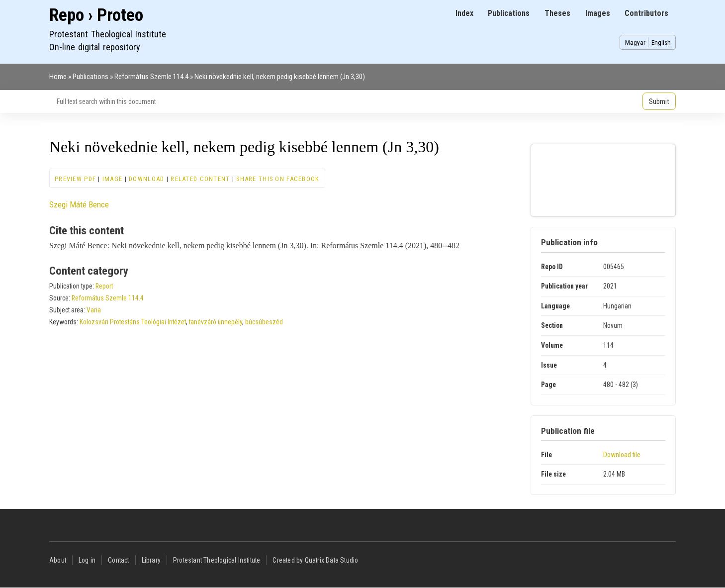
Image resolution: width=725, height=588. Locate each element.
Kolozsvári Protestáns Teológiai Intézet (133, 322)
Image (112, 179)
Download (146, 179)
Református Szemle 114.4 (151, 77)
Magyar (635, 42)
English (661, 42)
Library (151, 560)
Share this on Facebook (278, 179)
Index (464, 13)
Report (104, 286)
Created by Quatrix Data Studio (315, 560)
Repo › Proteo (96, 15)
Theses (557, 13)
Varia (94, 310)
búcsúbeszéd (264, 322)
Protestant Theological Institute (217, 560)
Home (58, 77)
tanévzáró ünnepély (216, 322)
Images (598, 13)
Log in (87, 560)
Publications (509, 13)
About (58, 560)
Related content (200, 179)
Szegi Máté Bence (79, 204)
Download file (622, 455)
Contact (118, 560)
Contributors (646, 13)
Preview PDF (75, 179)
